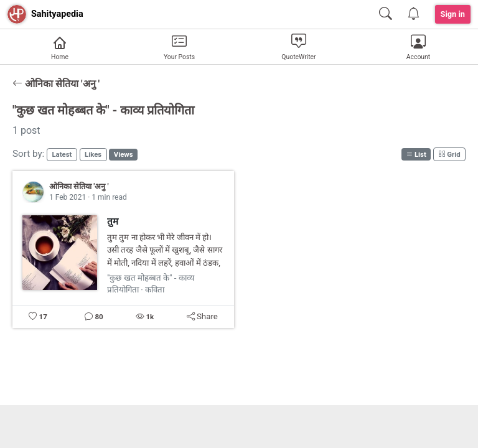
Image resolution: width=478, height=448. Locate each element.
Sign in (453, 14)
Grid (449, 154)
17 (43, 317)
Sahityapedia (57, 14)
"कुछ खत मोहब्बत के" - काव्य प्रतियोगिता (103, 110)
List (416, 154)
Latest (62, 154)
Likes (93, 154)
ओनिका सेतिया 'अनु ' (56, 84)
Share (202, 316)
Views (124, 154)
